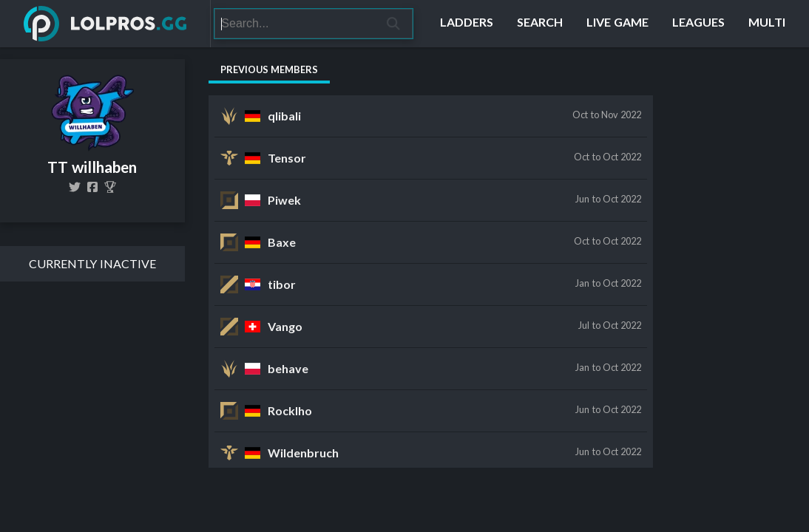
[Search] (295, 24)
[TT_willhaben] (75, 187)
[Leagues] (698, 24)
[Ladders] (467, 24)
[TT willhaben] (110, 187)
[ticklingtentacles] (92, 187)
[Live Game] (617, 24)
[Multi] (767, 24)
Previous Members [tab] (269, 69)
